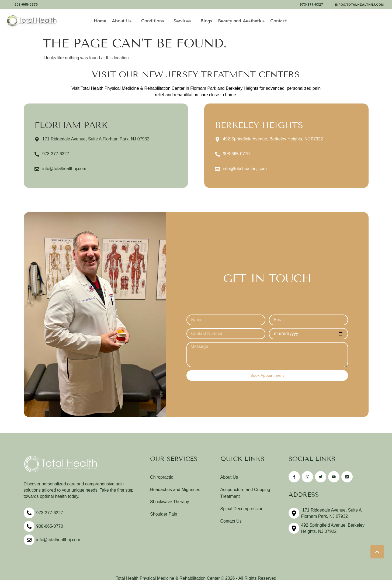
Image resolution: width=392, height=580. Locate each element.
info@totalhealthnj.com (58, 541)
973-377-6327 (50, 514)
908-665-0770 (50, 528)
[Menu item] (100, 21)
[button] (23, 5)
